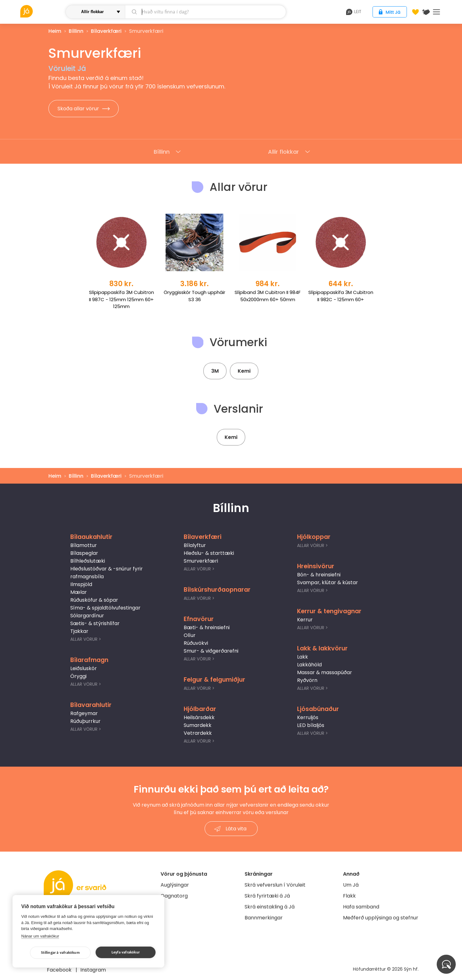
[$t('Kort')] (426, 12)
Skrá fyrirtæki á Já (267, 896)
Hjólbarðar (200, 709)
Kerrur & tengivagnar (329, 611)
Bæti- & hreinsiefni (207, 627)
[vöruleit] (42, 11)
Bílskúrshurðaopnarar (217, 590)
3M (215, 371)
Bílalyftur (195, 545)
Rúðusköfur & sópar (94, 600)
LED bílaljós (311, 725)
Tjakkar (79, 631)
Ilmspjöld (81, 584)
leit (354, 12)
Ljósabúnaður (318, 709)
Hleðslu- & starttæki (209, 553)
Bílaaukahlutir (91, 537)
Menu (437, 12)
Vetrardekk (198, 733)
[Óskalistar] (415, 12)
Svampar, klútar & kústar (328, 582)
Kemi (244, 371)
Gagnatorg (174, 896)
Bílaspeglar (84, 553)
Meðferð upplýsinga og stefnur (381, 918)
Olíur (190, 635)
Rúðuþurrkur (85, 721)
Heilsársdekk (199, 717)
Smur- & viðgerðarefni (211, 651)
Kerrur (305, 620)
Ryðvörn (307, 680)
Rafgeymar (84, 713)
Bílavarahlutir (91, 705)
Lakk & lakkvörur (322, 648)
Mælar (79, 592)
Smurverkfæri (201, 561)
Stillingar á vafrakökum (60, 953)
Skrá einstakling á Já (270, 907)
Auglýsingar (175, 885)
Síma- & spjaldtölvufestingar (105, 608)
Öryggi (78, 676)
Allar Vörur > (86, 639)
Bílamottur (84, 545)
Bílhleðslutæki (88, 561)
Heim (55, 31)
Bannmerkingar (264, 918)
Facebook (60, 970)
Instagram (93, 970)
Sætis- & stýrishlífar (95, 623)
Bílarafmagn (89, 660)
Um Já (351, 885)
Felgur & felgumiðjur (214, 680)
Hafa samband (361, 907)
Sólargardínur (87, 616)
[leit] (205, 12)
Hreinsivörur (316, 566)
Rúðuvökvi (196, 643)
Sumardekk (198, 725)
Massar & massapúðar (325, 672)
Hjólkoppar (314, 537)
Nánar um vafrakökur (40, 936)
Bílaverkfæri (106, 31)
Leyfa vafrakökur (126, 952)
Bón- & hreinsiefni (319, 575)
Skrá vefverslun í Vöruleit (275, 885)
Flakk (349, 896)
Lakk (303, 657)
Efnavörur (199, 619)
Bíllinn (76, 31)
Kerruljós (308, 717)
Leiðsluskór (84, 668)
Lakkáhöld (309, 665)
